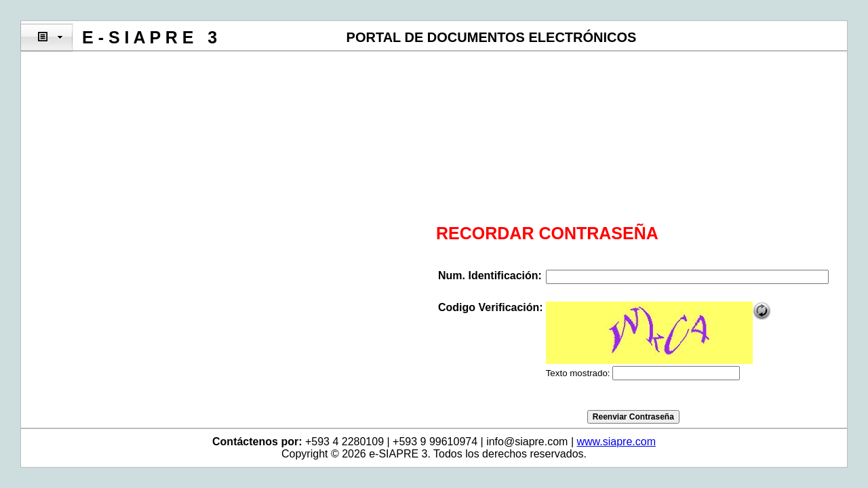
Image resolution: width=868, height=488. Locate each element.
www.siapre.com (616, 442)
